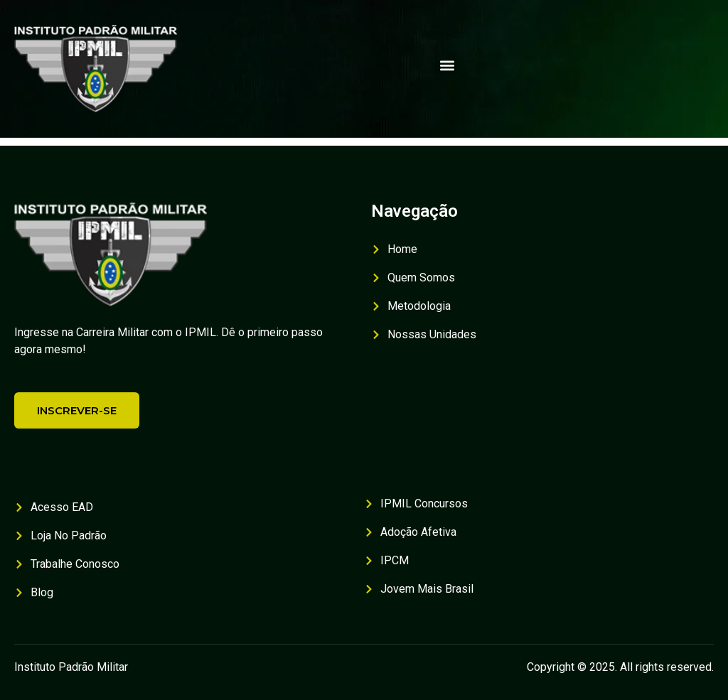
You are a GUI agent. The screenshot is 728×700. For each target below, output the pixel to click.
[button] (447, 65)
